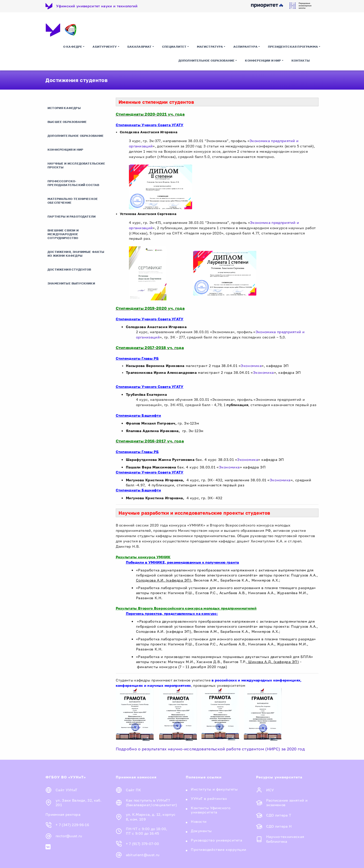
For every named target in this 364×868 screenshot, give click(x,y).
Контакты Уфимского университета (211, 810)
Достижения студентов (69, 269)
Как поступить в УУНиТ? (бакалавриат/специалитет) (152, 803)
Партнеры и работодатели (72, 216)
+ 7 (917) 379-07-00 (143, 844)
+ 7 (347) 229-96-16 (72, 825)
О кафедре (73, 47)
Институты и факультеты (214, 789)
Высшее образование (67, 122)
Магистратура (210, 47)
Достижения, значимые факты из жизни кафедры (76, 254)
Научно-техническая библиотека (285, 839)
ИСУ (270, 790)
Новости (199, 821)
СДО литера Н (279, 826)
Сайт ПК (134, 790)
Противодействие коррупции (219, 849)
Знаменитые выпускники (71, 283)
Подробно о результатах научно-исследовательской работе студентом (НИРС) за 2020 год (211, 749)
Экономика (251, 366)
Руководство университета (217, 840)
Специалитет (174, 47)
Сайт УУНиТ (66, 790)
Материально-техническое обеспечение (73, 201)
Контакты (301, 60)
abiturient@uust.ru (143, 855)
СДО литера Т (279, 815)
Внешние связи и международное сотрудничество (63, 234)
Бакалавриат (140, 47)
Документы (201, 831)
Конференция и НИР (65, 150)
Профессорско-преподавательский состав (73, 183)
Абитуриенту (105, 47)
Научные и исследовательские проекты (76, 165)
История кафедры (64, 108)
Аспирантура (245, 47)
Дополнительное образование (207, 60)
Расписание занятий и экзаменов (287, 803)
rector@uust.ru (69, 836)
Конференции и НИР (263, 60)
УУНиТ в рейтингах (209, 798)
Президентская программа (293, 47)
